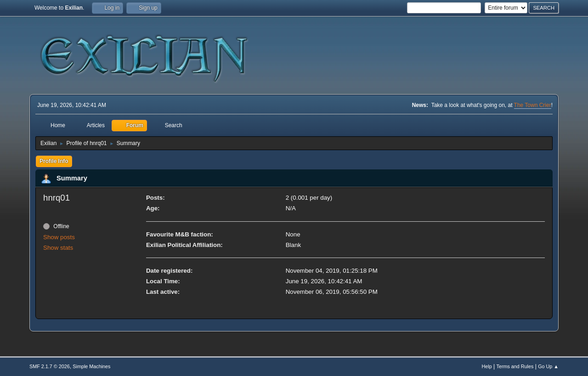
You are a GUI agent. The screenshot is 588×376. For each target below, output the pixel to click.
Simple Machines (91, 366)
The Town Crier (533, 105)
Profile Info (54, 161)
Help (487, 366)
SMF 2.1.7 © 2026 (50, 366)
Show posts (59, 237)
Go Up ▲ (548, 366)
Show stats (58, 248)
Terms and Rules (515, 366)
